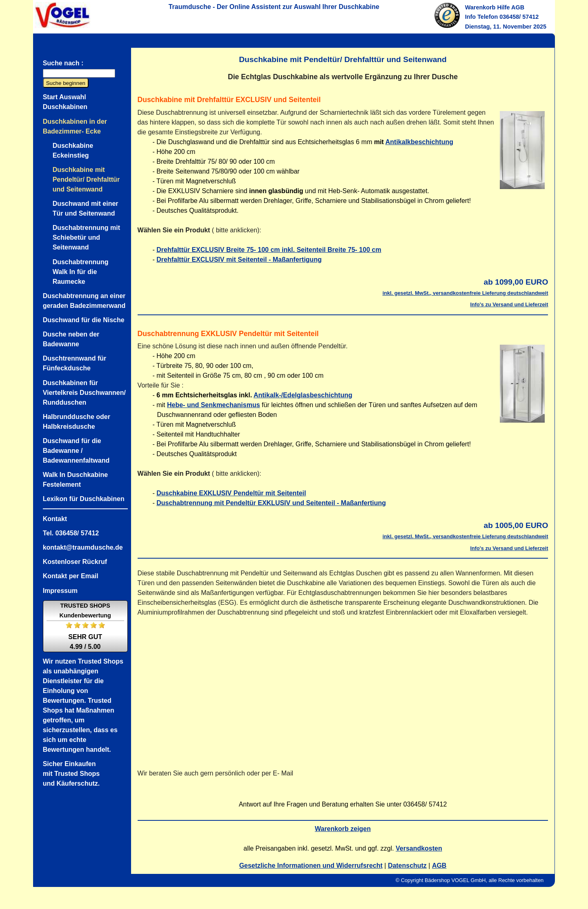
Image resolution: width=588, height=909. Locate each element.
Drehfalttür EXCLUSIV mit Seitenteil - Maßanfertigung (239, 260)
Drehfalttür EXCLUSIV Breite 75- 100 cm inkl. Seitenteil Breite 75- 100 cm (269, 250)
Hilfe (503, 7)
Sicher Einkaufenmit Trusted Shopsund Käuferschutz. (71, 774)
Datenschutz (407, 866)
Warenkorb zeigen (343, 829)
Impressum (60, 591)
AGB (518, 7)
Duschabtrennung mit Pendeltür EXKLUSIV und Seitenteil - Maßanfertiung (271, 503)
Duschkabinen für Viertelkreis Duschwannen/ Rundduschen (84, 393)
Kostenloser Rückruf (75, 562)
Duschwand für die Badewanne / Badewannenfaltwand (76, 451)
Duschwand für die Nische (84, 320)
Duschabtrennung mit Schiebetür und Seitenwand (86, 237)
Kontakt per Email (71, 576)
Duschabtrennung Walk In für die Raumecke (81, 272)
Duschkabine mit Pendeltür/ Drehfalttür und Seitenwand (86, 179)
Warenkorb (480, 7)
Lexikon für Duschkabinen (84, 499)
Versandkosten (419, 848)
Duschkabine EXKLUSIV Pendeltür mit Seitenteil (231, 493)
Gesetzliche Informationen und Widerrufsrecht (311, 866)
